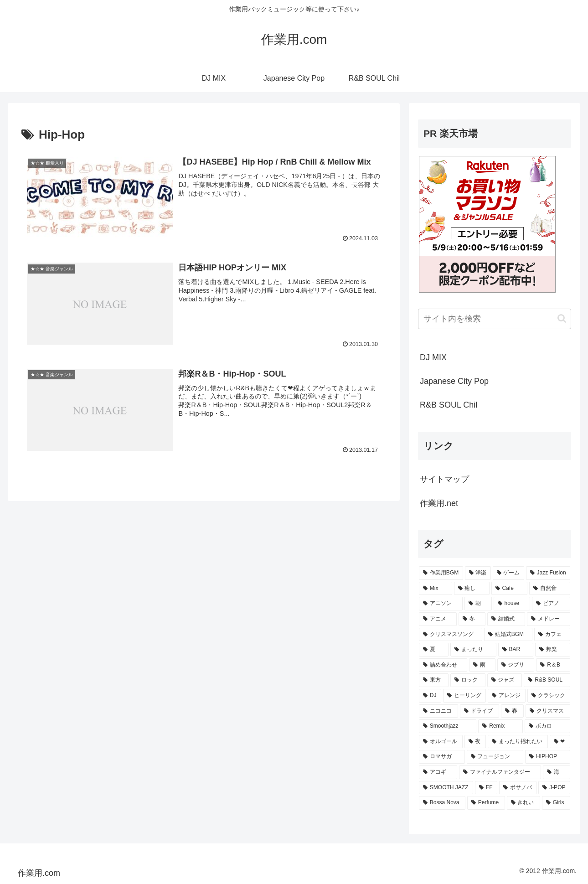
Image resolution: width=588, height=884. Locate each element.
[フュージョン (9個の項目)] (495, 757)
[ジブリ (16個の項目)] (516, 665)
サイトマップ (444, 479)
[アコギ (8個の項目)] (438, 772)
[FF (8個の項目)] (486, 788)
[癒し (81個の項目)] (472, 589)
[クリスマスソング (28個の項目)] (451, 635)
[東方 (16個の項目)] (434, 680)
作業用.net (439, 503)
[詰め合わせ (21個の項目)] (443, 665)
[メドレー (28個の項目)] (549, 619)
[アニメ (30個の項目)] (438, 619)
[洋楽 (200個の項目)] (478, 573)
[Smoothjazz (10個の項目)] (448, 726)
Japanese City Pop (454, 381)
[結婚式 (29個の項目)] (506, 619)
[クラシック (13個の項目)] (549, 696)
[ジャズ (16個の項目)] (505, 680)
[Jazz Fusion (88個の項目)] (548, 573)
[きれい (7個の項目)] (524, 803)
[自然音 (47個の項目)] (550, 589)
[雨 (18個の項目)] (482, 665)
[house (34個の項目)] (512, 604)
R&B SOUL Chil (449, 405)
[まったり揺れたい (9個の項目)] (518, 742)
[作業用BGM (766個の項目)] (441, 573)
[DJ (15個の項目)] (430, 696)
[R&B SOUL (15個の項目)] (547, 680)
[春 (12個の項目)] (512, 711)
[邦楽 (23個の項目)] (553, 650)
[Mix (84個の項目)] (436, 589)
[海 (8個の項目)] (557, 772)
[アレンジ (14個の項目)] (506, 696)
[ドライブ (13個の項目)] (480, 711)
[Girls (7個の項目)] (556, 803)
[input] (495, 319)
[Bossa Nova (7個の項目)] (442, 803)
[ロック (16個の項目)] (468, 680)
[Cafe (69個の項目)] (509, 589)
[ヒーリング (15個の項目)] (464, 696)
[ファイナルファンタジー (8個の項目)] (500, 772)
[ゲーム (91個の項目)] (508, 573)
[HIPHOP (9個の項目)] (548, 757)
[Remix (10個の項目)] (500, 726)
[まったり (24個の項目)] (473, 650)
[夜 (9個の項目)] (475, 742)
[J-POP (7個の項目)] (554, 788)
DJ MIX (433, 357)
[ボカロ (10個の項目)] (547, 726)
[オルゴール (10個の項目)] (441, 742)
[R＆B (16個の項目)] (553, 665)
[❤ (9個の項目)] (560, 742)
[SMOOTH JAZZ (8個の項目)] (446, 788)
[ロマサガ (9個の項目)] (442, 757)
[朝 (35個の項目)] (478, 604)
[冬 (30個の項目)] (472, 619)
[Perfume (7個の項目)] (486, 803)
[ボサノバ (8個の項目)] (518, 788)
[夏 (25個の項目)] (434, 650)
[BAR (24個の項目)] (516, 650)
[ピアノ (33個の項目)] (551, 604)
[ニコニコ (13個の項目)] (438, 711)
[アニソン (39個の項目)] (441, 604)
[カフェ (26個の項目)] (552, 635)
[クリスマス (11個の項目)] (548, 711)
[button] (562, 318)
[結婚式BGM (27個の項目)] (508, 635)
